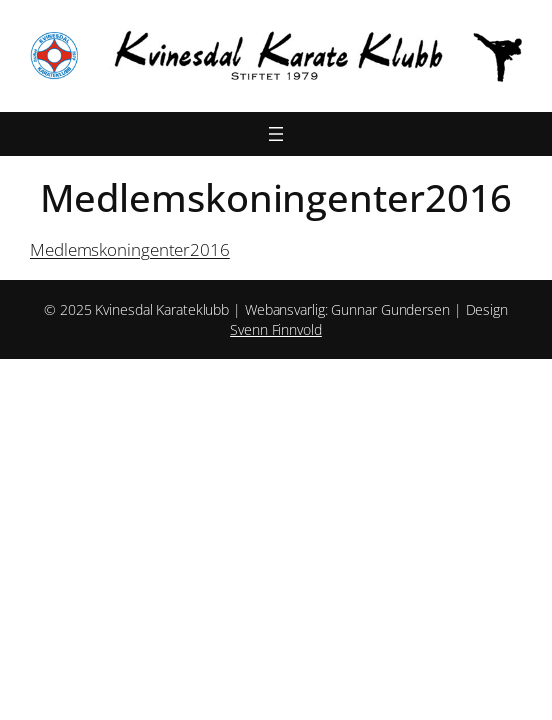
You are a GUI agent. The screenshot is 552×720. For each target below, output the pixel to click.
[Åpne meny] (276, 134)
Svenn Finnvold (276, 329)
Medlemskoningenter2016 (130, 249)
